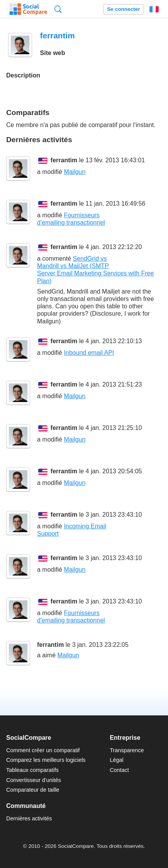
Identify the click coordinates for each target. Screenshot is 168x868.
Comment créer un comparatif (43, 750)
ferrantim (64, 160)
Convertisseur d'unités (34, 780)
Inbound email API (89, 353)
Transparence (127, 750)
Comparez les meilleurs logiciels (46, 760)
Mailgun (75, 172)
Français (154, 9)
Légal (116, 760)
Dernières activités (29, 818)
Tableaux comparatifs (32, 770)
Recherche (58, 9)
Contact (119, 770)
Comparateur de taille (33, 790)
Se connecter (123, 9)
